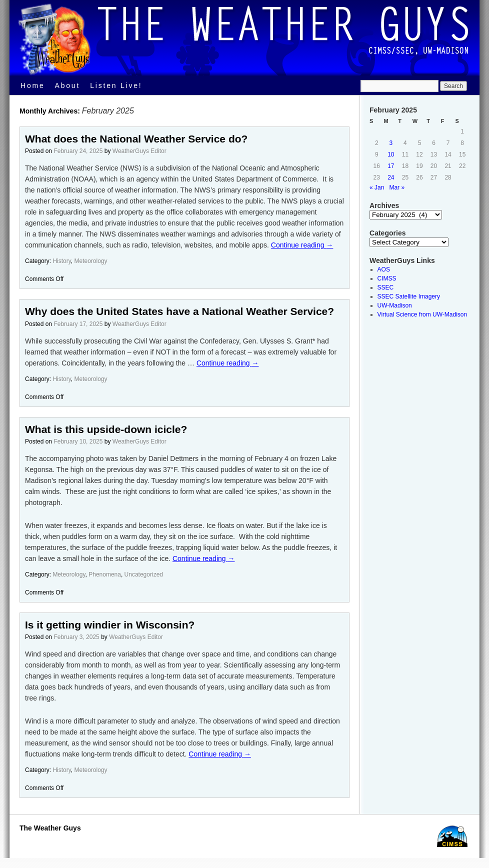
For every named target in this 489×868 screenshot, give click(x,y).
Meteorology (91, 261)
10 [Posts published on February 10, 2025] (391, 154)
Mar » (397, 187)
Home (33, 85)
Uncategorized (144, 574)
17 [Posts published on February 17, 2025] (391, 166)
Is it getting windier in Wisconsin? (110, 625)
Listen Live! (116, 85)
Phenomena (105, 574)
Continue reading (302, 245)
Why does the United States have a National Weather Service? (179, 311)
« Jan (377, 187)
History (61, 261)
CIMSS (387, 278)
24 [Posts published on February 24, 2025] (391, 177)
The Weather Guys (50, 828)
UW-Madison (395, 305)
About (68, 85)
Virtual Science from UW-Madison (422, 314)
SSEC (386, 287)
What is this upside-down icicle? (106, 429)
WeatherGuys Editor (139, 151)
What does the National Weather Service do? (136, 139)
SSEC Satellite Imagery (409, 296)
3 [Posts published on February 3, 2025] (391, 143)
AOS (384, 269)
